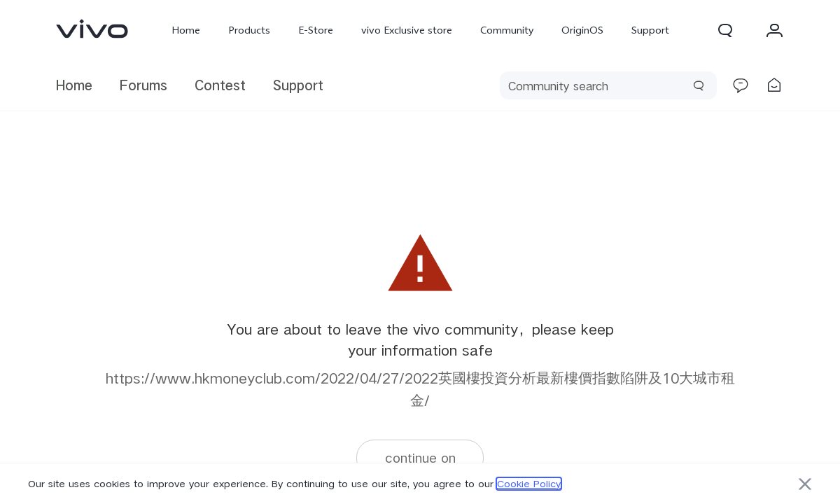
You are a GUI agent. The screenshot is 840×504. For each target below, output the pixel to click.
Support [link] (298, 85)
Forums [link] (143, 85)
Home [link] (74, 85)
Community (507, 30)
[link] (92, 29)
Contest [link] (220, 85)
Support (650, 30)
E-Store (316, 30)
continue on (420, 457)
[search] (608, 85)
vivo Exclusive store (407, 30)
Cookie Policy (529, 484)
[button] (725, 30)
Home (186, 30)
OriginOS (582, 30)
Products (249, 30)
